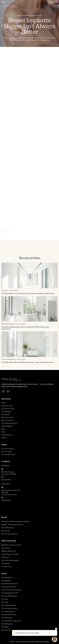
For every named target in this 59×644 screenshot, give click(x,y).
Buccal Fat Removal (9, 616)
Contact (4, 439)
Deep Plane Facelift (8, 588)
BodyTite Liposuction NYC (11, 546)
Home (4, 404)
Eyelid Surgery (7, 625)
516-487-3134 (6, 502)
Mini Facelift (6, 631)
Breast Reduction (8, 529)
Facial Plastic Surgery (9, 424)
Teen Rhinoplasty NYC (10, 594)
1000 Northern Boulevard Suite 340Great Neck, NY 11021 (11, 494)
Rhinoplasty (6, 582)
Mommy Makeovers (9, 552)
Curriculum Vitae (8, 410)
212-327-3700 (54, 2)
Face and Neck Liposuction (11, 622)
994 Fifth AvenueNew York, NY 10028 (9, 474)
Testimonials (6, 413)
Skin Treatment (7, 422)
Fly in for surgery (8, 450)
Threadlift (5, 628)
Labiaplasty (6, 565)
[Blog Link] (28, 295)
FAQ (3, 433)
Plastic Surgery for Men (10, 555)
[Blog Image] (29, 277)
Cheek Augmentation (9, 610)
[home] (10, 6)
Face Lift (5, 600)
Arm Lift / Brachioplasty (10, 562)
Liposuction (6, 549)
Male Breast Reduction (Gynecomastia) (15, 523)
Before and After (7, 419)
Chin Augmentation (9, 607)
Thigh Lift (5, 559)
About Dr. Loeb (7, 407)
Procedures (6, 416)
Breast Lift (5, 532)
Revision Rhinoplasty (9, 597)
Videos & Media (7, 427)
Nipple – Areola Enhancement (12, 526)
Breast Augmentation (9, 535)
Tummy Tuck (7, 568)
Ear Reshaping (7, 619)
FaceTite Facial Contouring (11, 591)
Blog (3, 430)
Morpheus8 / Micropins (10, 585)
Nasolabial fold (7, 579)
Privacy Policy (7, 453)
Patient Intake (7, 436)
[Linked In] (4, 232)
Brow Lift (5, 603)
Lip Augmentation (8, 613)
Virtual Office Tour (8, 456)
